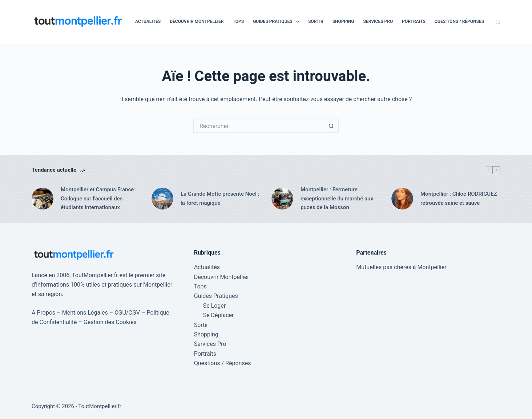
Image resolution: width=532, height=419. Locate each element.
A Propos (43, 313)
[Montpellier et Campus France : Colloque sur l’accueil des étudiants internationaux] (43, 199)
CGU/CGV (127, 313)
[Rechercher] (498, 22)
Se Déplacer (219, 315)
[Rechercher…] (259, 126)
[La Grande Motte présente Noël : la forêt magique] (162, 199)
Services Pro (378, 21)
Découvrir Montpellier (197, 21)
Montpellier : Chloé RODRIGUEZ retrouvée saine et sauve (459, 198)
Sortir (316, 21)
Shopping (343, 21)
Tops (238, 21)
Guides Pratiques (277, 22)
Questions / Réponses (459, 21)
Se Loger (215, 306)
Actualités (148, 21)
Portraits (414, 21)
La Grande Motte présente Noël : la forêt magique (220, 198)
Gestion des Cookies (110, 322)
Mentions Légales (85, 313)
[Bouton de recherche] (331, 126)
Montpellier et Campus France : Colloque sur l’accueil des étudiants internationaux (99, 199)
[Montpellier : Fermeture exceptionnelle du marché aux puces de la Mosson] (282, 199)
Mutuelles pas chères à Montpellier (401, 267)
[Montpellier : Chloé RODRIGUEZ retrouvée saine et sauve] (402, 199)
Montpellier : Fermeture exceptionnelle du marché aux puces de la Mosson (337, 199)
